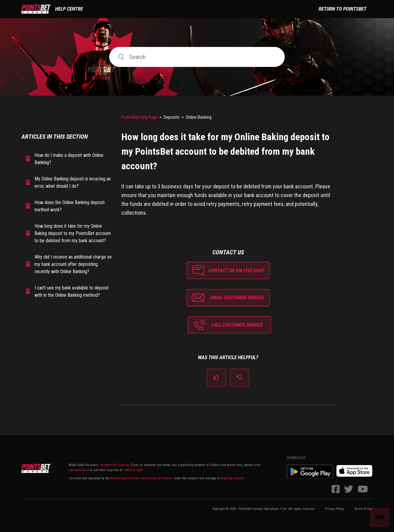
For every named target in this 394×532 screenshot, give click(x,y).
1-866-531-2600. (133, 470)
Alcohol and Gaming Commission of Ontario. (141, 478)
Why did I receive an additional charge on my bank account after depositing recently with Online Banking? (73, 264)
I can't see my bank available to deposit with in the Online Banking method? (72, 291)
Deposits (172, 117)
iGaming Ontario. (233, 478)
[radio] (216, 378)
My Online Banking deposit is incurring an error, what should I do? (73, 182)
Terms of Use (363, 509)
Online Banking (199, 117)
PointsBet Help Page (139, 117)
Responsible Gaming (114, 465)
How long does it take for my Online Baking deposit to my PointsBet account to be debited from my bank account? (73, 233)
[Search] (197, 57)
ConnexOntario (79, 470)
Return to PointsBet (343, 9)
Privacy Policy (335, 509)
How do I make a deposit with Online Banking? (69, 159)
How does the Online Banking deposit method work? (70, 206)
